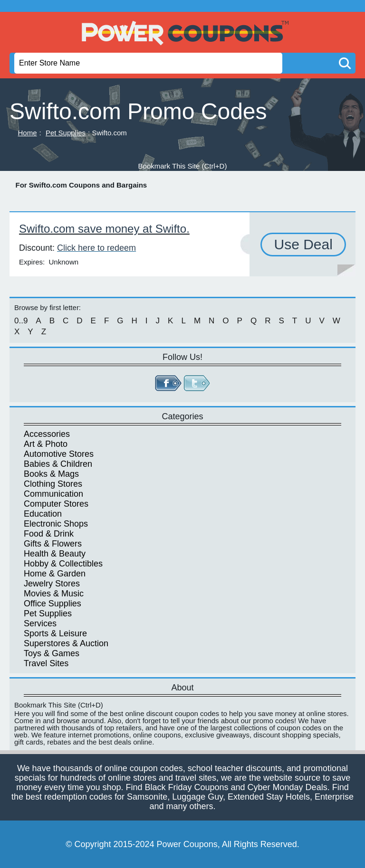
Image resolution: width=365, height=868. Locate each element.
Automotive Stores (59, 454)
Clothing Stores (53, 484)
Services (40, 623)
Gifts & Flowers (53, 544)
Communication (53, 494)
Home (28, 133)
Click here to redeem (96, 248)
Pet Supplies (66, 133)
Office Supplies (53, 604)
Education (43, 514)
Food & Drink (49, 534)
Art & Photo (46, 444)
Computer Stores (56, 504)
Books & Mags (51, 474)
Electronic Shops (56, 524)
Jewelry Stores (52, 584)
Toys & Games (52, 653)
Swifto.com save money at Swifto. (104, 229)
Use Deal (303, 244)
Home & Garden (55, 574)
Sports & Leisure (55, 633)
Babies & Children (58, 464)
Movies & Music (54, 594)
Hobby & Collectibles (63, 564)
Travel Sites (46, 663)
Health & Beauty (55, 554)
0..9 (21, 321)
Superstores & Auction (66, 643)
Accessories (47, 434)
